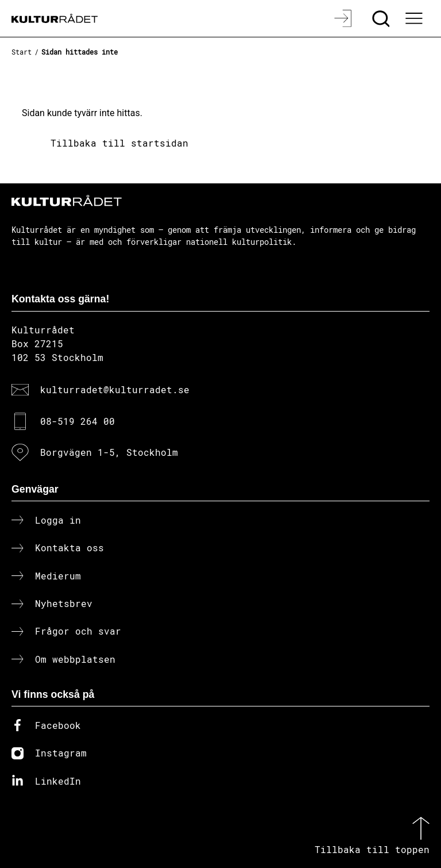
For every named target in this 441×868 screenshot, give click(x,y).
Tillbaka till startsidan (119, 143)
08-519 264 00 (78, 421)
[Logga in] (344, 18)
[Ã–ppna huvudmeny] (415, 18)
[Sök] (382, 18)
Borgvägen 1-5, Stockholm (109, 452)
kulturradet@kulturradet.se (115, 389)
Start (22, 52)
